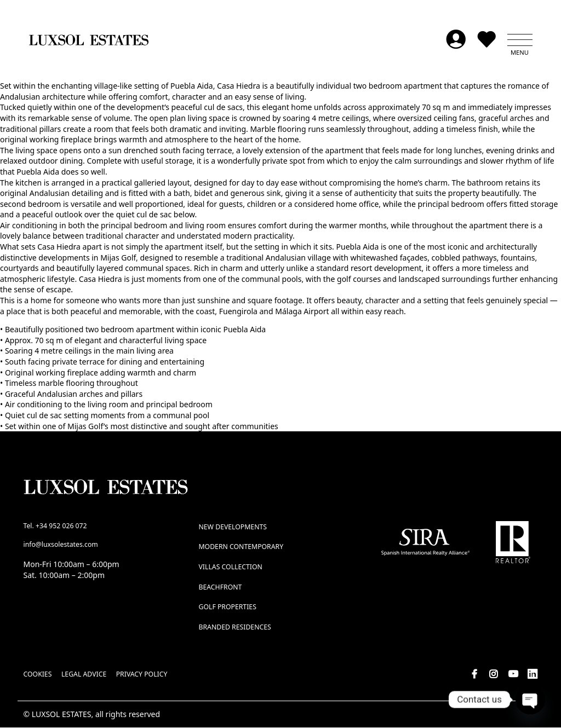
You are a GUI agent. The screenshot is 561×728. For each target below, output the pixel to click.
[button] (520, 41)
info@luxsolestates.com (61, 545)
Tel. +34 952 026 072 (55, 526)
